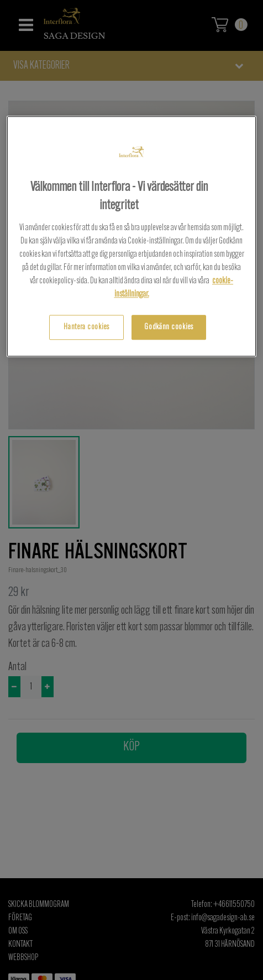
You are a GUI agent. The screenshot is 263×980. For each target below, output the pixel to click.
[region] (131, 237)
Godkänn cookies (169, 327)
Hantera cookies (86, 327)
